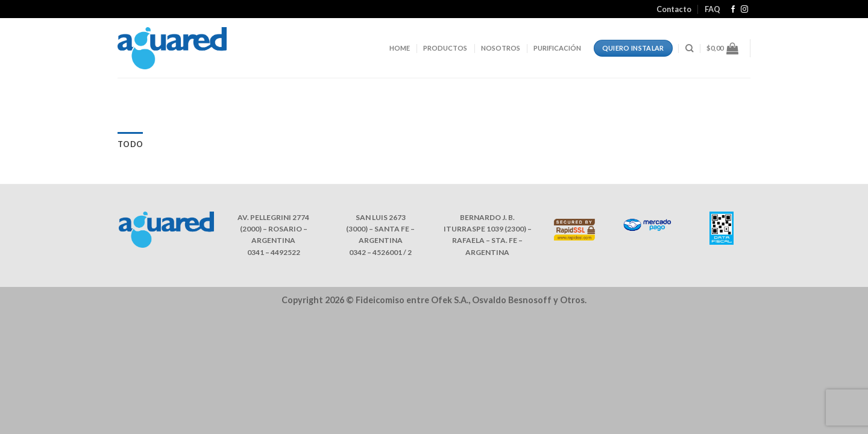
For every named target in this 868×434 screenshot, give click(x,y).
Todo (130, 144)
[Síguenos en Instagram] (744, 10)
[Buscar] (689, 48)
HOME (400, 48)
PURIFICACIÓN (557, 48)
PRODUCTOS (445, 48)
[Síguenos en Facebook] (733, 10)
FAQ (712, 9)
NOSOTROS (501, 48)
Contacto (674, 9)
